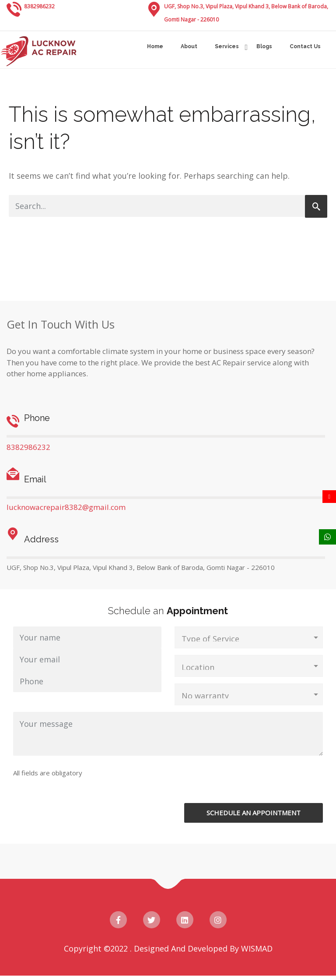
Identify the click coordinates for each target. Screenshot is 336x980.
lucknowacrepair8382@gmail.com (66, 507)
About (189, 46)
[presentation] (241, 786)
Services (227, 46)
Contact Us (305, 46)
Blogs (264, 46)
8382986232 (39, 6)
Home (155, 46)
